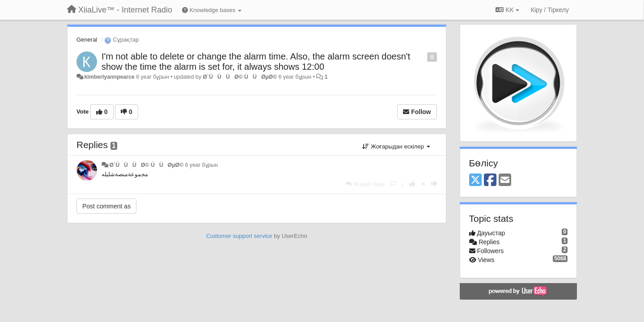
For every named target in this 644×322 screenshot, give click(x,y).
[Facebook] (490, 180)
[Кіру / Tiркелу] (550, 10)
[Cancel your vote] (423, 184)
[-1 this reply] (434, 184)
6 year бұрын (201, 165)
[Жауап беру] (365, 184)
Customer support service (239, 236)
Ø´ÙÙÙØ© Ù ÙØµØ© (240, 77)
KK (507, 10)
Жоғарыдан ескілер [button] (396, 146)
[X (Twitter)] (475, 180)
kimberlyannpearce (109, 77)
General (87, 40)
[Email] (505, 180)
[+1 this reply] (412, 184)
